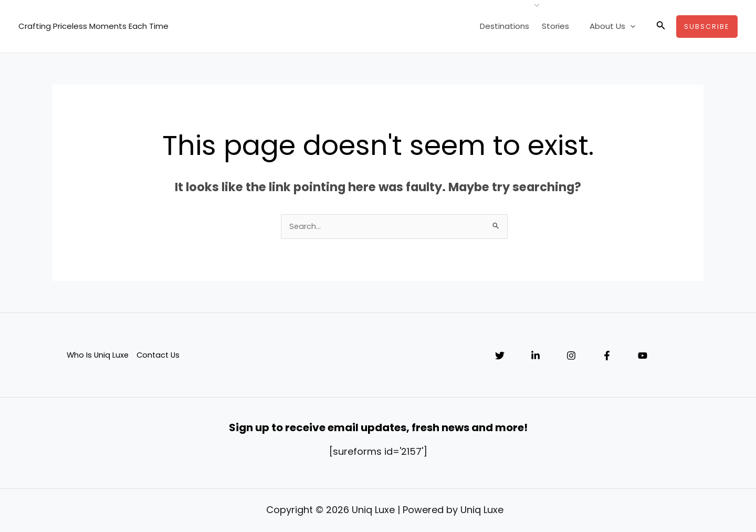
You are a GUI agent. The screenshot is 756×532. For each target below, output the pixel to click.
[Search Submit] (496, 226)
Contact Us (160, 356)
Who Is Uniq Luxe (97, 356)
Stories (563, 26)
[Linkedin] (535, 357)
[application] (633, 26)
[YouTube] (643, 357)
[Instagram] (571, 357)
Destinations (514, 26)
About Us (615, 26)
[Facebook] (607, 357)
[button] (661, 26)
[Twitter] (500, 357)
